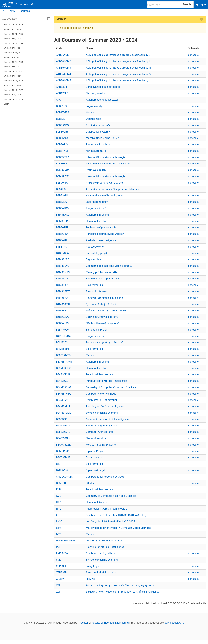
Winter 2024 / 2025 (13, 39)
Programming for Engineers (102, 426)
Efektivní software (96, 291)
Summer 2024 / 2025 (14, 34)
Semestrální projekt (97, 330)
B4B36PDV (62, 234)
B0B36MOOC (64, 138)
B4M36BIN (62, 285)
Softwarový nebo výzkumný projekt (106, 311)
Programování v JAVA (98, 144)
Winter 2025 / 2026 (13, 29)
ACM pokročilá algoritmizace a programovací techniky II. (118, 61)
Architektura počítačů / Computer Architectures (113, 189)
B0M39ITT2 (63, 176)
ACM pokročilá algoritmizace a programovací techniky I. (118, 55)
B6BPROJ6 (62, 330)
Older (6, 104)
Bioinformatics (94, 464)
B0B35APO (62, 125)
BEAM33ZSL (63, 445)
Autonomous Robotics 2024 (102, 100)
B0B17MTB (63, 112)
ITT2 (59, 509)
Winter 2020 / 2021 (13, 76)
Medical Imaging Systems (101, 445)
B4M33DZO (63, 259)
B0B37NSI (62, 151)
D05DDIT (61, 483)
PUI (58, 547)
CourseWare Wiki (19, 5)
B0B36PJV (62, 144)
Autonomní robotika (97, 215)
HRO (59, 502)
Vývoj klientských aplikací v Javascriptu (108, 164)
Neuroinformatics (96, 438)
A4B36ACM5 (63, 81)
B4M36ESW (63, 291)
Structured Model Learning (101, 573)
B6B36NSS (62, 323)
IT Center (83, 623)
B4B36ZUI (62, 240)
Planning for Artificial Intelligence (105, 406)
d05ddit (90, 483)
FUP (58, 489)
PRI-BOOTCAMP (65, 541)
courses (25, 11)
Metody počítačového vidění (102, 272)
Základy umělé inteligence (101, 240)
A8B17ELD (62, 93)
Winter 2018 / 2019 (13, 95)
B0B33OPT (62, 119)
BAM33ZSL (63, 343)
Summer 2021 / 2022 (14, 62)
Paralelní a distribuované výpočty (105, 234)
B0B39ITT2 (62, 157)
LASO (59, 521)
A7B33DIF (62, 87)
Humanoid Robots (96, 502)
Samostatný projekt (97, 253)
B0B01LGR (62, 106)
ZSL (58, 585)
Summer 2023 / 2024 (14, 43)
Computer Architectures (100, 432)
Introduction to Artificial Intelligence (106, 381)
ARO (59, 100)
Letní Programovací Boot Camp (104, 541)
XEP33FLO (62, 566)
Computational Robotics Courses (105, 477)
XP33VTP (62, 579)
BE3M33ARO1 (64, 362)
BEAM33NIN (63, 438)
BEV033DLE (63, 458)
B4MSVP (61, 311)
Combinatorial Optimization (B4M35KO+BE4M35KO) (116, 515)
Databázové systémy (98, 132)
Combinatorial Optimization (102, 400)
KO (58, 515)
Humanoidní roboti (97, 221)
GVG (59, 496)
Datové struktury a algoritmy (102, 317)
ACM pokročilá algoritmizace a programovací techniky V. (118, 81)
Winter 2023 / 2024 (13, 48)
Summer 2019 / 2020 (14, 81)
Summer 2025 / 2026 (14, 25)
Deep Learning (94, 458)
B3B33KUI (62, 196)
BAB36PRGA (63, 336)
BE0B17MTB (63, 355)
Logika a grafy (94, 106)
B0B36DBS (62, 132)
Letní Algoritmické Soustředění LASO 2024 (110, 521)
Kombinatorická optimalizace (103, 279)
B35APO (61, 189)
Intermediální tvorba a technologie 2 (107, 509)
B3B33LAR (62, 202)
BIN (58, 464)
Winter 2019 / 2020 (13, 85)
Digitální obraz (94, 259)
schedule (193, 55)
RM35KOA (62, 553)
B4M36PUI (62, 298)
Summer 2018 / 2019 (14, 90)
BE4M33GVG (64, 387)
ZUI (58, 592)
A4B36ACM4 (63, 74)
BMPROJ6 (62, 470)
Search (187, 4)
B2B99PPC (62, 183)
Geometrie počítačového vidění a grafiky (109, 266)
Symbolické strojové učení (101, 304)
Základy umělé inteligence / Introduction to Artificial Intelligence (123, 592)
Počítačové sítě (95, 247)
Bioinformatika (94, 285)
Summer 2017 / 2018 (14, 99)
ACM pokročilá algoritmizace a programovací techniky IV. (119, 74)
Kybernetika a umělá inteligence (104, 196)
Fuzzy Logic (93, 566)
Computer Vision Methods (101, 394)
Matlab (90, 112)
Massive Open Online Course (102, 138)
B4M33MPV (63, 272)
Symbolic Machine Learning (102, 413)
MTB (59, 534)
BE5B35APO (63, 432)
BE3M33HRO (64, 368)
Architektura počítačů (98, 125)
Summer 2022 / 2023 (14, 53)
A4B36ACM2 (63, 61)
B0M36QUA (63, 170)
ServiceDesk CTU (174, 623)
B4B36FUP (62, 228)
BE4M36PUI (63, 406)
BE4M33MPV (64, 394)
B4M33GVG (63, 266)
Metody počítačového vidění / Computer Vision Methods (118, 528)
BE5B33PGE (63, 426)
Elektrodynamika (95, 93)
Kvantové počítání (96, 170)
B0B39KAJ (62, 164)
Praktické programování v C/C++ (104, 183)
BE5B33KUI (63, 419)
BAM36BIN (62, 349)
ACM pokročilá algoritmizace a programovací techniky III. (119, 68)
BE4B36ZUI (63, 381)
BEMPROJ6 (63, 451)
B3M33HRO (63, 221)
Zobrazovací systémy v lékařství (104, 343)
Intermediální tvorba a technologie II (107, 157)
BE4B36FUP (63, 374)
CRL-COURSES (64, 477)
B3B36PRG (62, 208)
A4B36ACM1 (63, 55)
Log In (201, 4)
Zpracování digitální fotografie (103, 87)
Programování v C (96, 208)
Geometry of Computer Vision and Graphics (111, 387)
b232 (13, 11)
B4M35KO (62, 279)
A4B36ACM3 (63, 68)
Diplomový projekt (96, 470)
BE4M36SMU (64, 413)
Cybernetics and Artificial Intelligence (107, 419)
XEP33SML (62, 573)
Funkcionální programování (101, 228)
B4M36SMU (63, 304)
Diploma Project (95, 451)
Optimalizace (93, 119)
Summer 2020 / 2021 (14, 71)
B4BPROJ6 (62, 253)
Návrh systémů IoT (97, 151)
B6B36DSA (62, 317)
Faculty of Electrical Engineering (110, 623)
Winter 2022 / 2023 (13, 57)
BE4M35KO (63, 400)
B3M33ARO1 (63, 215)
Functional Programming (100, 374)
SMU (59, 560)
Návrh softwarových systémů (103, 323)
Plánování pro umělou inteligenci (105, 298)
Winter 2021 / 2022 (13, 67)
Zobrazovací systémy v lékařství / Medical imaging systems (120, 585)
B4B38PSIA (63, 247)
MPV (59, 528)
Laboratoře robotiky (97, 202)
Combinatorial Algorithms (101, 553)
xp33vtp (90, 579)
